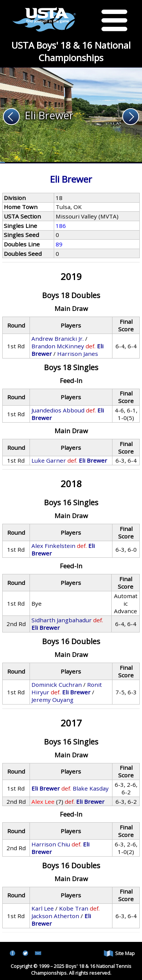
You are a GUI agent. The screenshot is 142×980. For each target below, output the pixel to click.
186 (61, 226)
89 (59, 244)
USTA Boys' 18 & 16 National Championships (71, 51)
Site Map (119, 953)
